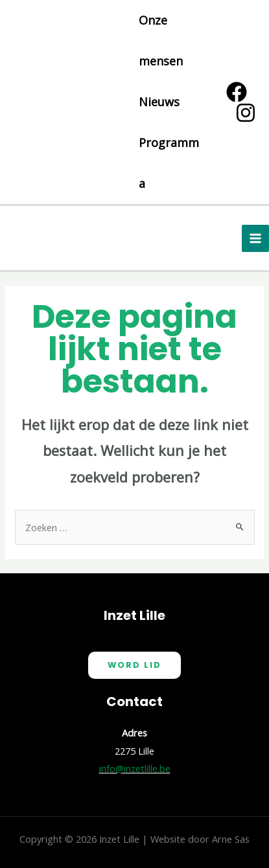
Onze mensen (161, 40)
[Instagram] (246, 113)
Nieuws (159, 102)
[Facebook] (237, 92)
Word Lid (134, 665)
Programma (169, 163)
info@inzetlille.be (135, 768)
